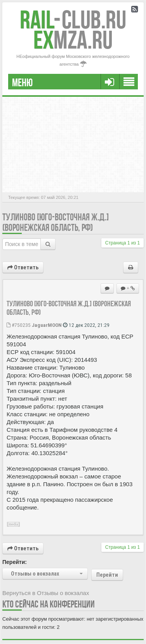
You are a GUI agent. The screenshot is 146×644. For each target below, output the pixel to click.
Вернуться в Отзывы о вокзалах (46, 593)
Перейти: (15, 562)
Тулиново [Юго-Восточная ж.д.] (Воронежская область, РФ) (56, 222)
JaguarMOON (47, 325)
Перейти (107, 575)
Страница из (123, 243)
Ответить (23, 267)
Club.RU (73, 20)
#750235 (19, 325)
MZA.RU (73, 40)
